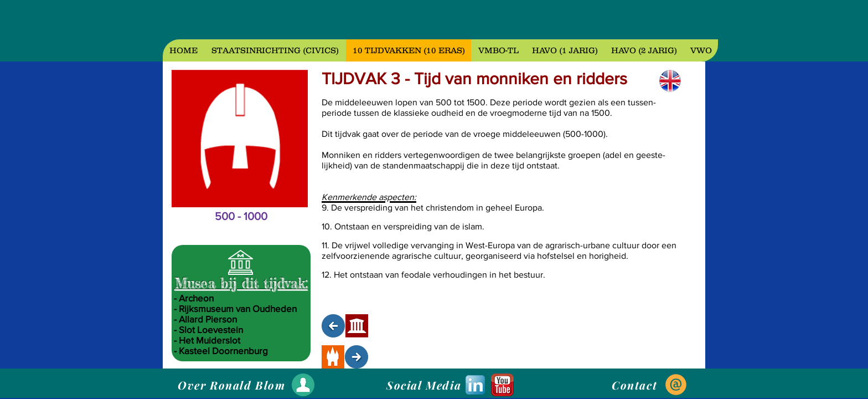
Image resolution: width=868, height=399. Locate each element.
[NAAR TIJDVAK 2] (333, 326)
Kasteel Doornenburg (223, 351)
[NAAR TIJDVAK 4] (356, 357)
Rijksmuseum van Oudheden (238, 308)
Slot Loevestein (211, 329)
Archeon (196, 298)
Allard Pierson (208, 319)
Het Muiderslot (210, 340)
